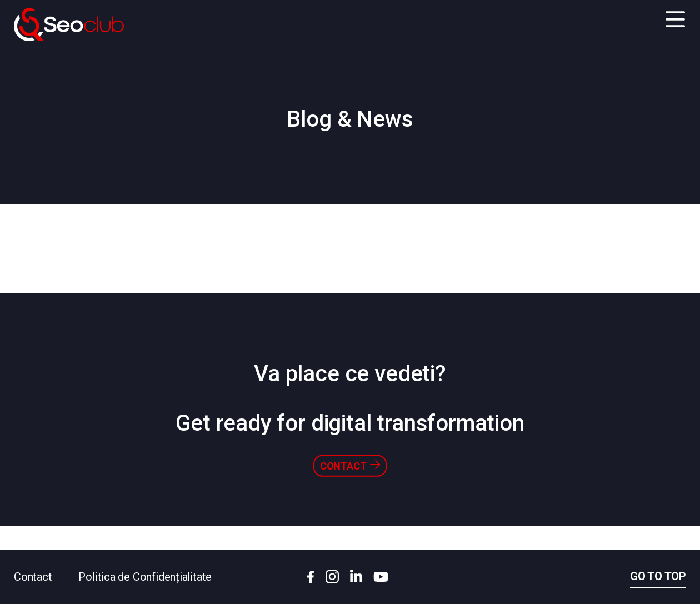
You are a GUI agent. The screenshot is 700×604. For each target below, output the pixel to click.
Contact (350, 488)
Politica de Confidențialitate (145, 577)
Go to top (658, 576)
